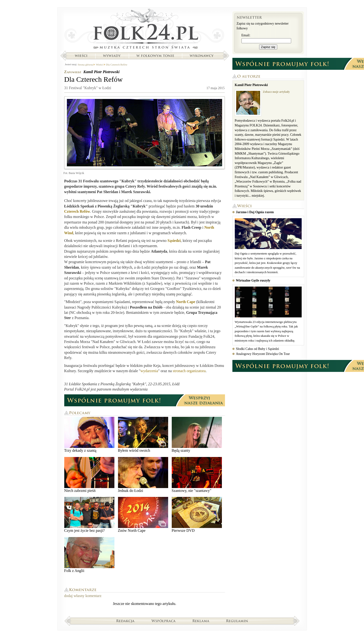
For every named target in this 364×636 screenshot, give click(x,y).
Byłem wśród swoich (143, 435)
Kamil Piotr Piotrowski (101, 72)
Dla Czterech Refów (117, 65)
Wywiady (112, 56)
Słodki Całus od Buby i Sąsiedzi (258, 349)
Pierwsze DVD (197, 515)
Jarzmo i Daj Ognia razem (255, 212)
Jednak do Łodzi (143, 475)
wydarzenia (149, 371)
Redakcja (126, 621)
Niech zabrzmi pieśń (89, 475)
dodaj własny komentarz (83, 596)
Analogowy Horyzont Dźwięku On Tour (263, 354)
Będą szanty (197, 435)
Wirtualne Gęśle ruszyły (253, 280)
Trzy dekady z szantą (89, 435)
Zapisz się (268, 47)
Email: (246, 35)
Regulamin (237, 621)
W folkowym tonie (155, 56)
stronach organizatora (189, 371)
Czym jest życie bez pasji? (89, 515)
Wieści (81, 56)
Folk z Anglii (89, 555)
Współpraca (164, 621)
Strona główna (145, 30)
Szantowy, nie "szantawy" (197, 475)
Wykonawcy (202, 56)
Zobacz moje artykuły (276, 92)
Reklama (201, 621)
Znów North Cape (143, 515)
